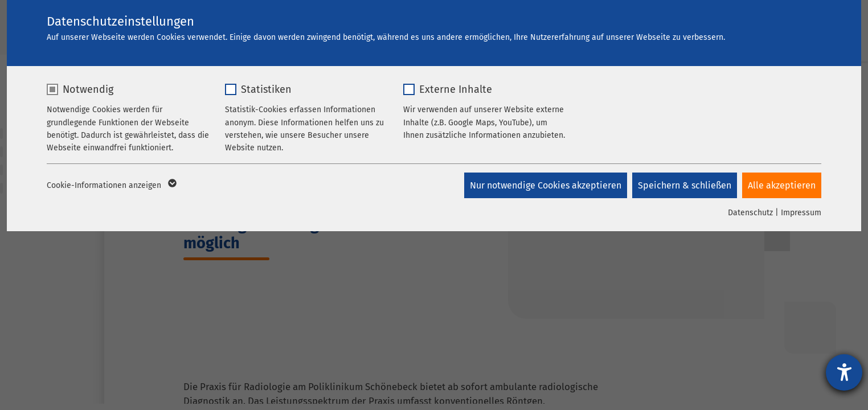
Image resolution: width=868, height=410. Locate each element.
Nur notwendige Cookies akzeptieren (544, 185)
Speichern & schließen (684, 185)
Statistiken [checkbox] (266, 89)
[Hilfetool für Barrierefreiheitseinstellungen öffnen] (844, 372)
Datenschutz (750, 213)
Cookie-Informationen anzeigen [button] (111, 186)
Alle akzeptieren (782, 185)
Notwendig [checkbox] (88, 89)
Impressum (801, 213)
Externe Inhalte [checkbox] (456, 89)
